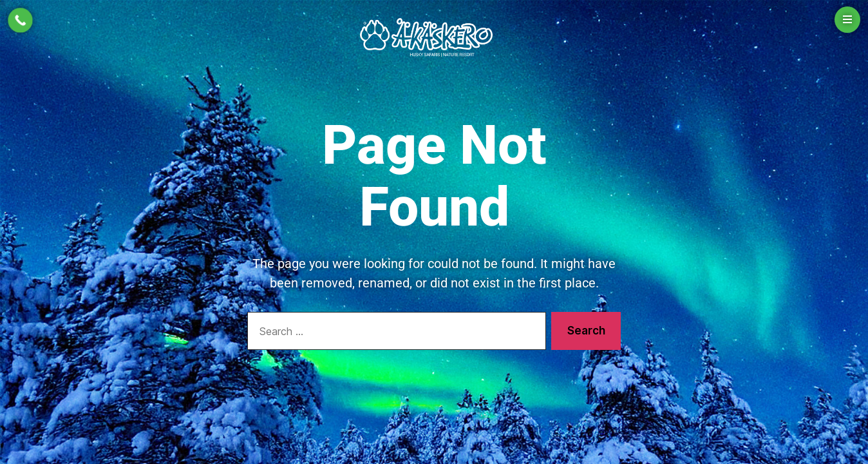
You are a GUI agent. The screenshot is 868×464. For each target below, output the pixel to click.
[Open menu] (847, 20)
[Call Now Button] (20, 20)
